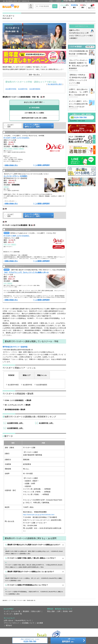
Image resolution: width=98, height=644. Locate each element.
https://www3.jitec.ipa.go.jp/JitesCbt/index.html (39, 515)
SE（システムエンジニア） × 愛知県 (18, 405)
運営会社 (9, 625)
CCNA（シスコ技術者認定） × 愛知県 (18, 400)
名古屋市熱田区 (35, 89)
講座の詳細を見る (11, 165)
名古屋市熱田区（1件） (15, 428)
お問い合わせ (8, 621)
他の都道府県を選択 (55, 84)
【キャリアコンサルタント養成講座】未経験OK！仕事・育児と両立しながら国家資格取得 (82, 65)
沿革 (59, 611)
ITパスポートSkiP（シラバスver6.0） (17, 138)
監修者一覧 (18, 614)
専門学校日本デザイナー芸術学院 (15, 347)
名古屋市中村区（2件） (15, 423)
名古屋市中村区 (11, 89)
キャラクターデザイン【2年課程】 (16, 176)
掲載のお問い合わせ (90, 1)
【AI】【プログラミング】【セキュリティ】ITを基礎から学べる (26, 272)
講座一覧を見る (34, 75)
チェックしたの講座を (68, 641)
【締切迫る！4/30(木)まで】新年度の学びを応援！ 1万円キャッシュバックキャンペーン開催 (82, 80)
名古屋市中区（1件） (46, 423)
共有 (31, 6)
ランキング (8, 614)
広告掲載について (28, 623)
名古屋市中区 (23, 89)
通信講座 (26, 611)
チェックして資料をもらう (14, 230)
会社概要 (40, 623)
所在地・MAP (68, 611)
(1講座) (34, 113)
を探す (74, 6)
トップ (6, 611)
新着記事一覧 (90, 47)
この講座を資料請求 (42, 165)
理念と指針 (51, 611)
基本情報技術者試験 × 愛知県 (15, 410)
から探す (65, 6)
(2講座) (34, 108)
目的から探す (36, 611)
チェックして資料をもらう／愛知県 (17, 132)
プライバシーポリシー (12, 623)
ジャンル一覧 (16, 611)
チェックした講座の (38, 126)
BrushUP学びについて (23, 621)
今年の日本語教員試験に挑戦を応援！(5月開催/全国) (82, 54)
